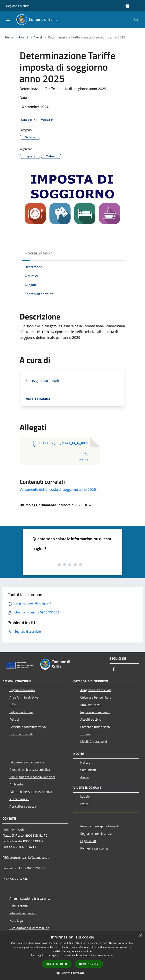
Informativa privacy (23, 913)
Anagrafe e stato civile (96, 690)
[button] (72, 973)
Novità (24, 37)
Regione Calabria (18, 6)
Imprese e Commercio (95, 712)
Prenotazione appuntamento (100, 826)
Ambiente (16, 784)
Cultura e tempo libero (96, 697)
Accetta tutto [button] (57, 964)
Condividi (29, 120)
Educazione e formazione (27, 762)
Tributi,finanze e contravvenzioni (32, 777)
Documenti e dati (21, 734)
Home (9, 37)
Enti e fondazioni (21, 712)
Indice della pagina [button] (38, 253)
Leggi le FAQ (89, 841)
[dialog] (72, 956)
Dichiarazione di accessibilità (29, 928)
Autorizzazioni (19, 799)
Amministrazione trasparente (30, 898)
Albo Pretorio (19, 906)
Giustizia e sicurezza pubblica (30, 770)
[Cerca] (136, 20)
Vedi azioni (50, 120)
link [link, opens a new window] (112, 955)
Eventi (85, 804)
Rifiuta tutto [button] (89, 964)
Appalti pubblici (91, 719)
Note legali (17, 920)
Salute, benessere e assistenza (31, 792)
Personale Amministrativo (28, 727)
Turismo (86, 734)
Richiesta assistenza (94, 848)
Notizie (85, 762)
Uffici (13, 705)
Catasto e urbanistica (95, 727)
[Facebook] (114, 670)
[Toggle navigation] (8, 19)
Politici (14, 719)
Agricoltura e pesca (23, 806)
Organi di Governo (22, 690)
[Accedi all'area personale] (127, 6)
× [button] (140, 936)
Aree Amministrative (24, 697)
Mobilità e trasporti (94, 741)
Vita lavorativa (90, 705)
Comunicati (88, 770)
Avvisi (38, 37)
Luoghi (85, 796)
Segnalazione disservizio (97, 834)
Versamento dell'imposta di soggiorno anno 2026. (58, 489)
